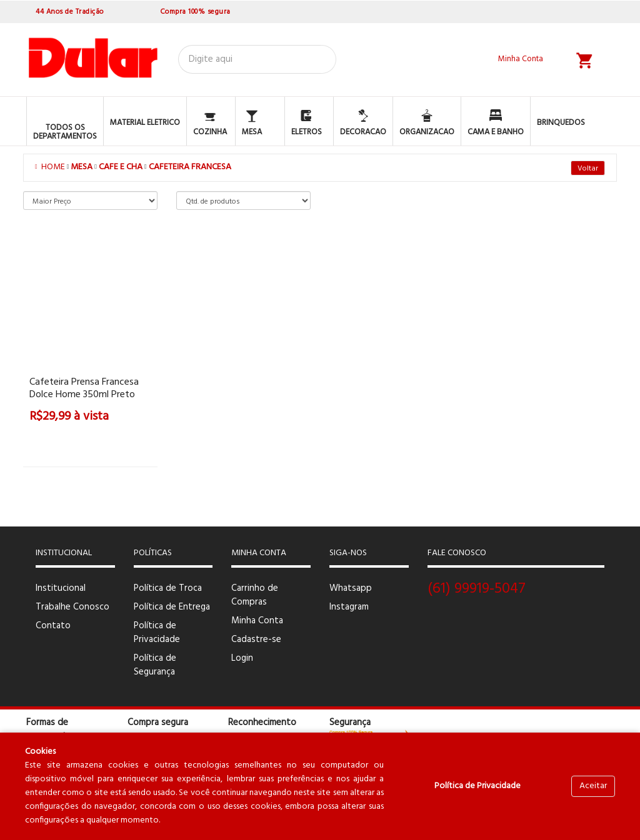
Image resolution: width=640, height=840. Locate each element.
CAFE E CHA (121, 167)
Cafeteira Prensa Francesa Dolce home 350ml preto (84, 388)
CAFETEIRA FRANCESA (190, 167)
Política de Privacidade (157, 633)
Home (51, 167)
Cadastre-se (256, 640)
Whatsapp (351, 588)
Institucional (61, 588)
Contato (53, 626)
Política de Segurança (155, 665)
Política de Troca (168, 588)
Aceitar (593, 786)
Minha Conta (257, 621)
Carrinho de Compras (255, 595)
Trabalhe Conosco (72, 607)
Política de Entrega (172, 607)
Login (242, 658)
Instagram (349, 607)
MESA (82, 167)
